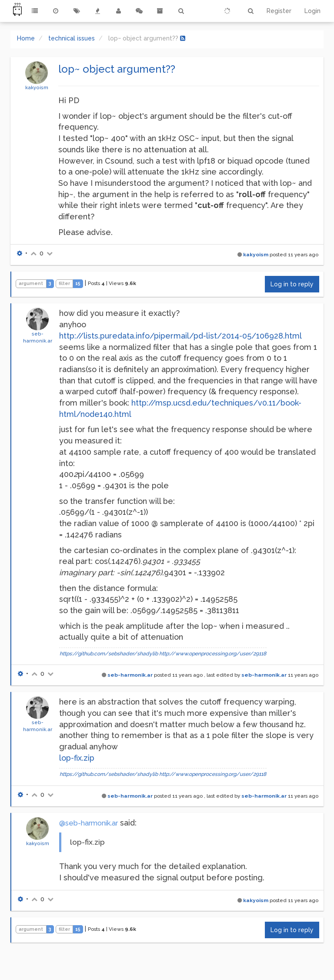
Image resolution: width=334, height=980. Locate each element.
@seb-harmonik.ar (89, 823)
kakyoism (37, 87)
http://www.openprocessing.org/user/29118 (213, 654)
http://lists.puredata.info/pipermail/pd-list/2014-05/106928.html (180, 336)
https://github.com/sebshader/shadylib (109, 654)
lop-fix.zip (77, 758)
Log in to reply (292, 284)
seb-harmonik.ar (130, 675)
